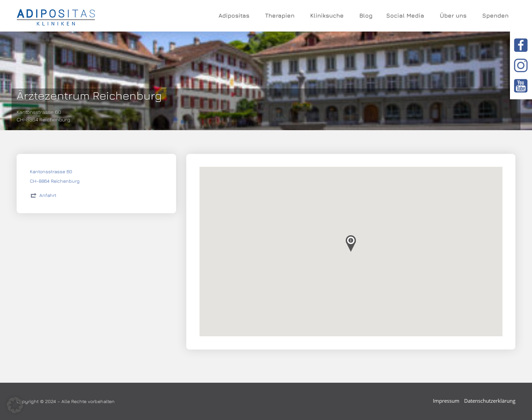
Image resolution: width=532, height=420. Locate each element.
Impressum (446, 401)
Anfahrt (48, 195)
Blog (366, 16)
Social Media (406, 16)
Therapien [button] (281, 16)
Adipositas (235, 16)
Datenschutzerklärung (490, 401)
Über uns (454, 16)
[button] (15, 405)
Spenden (495, 16)
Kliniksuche (328, 16)
